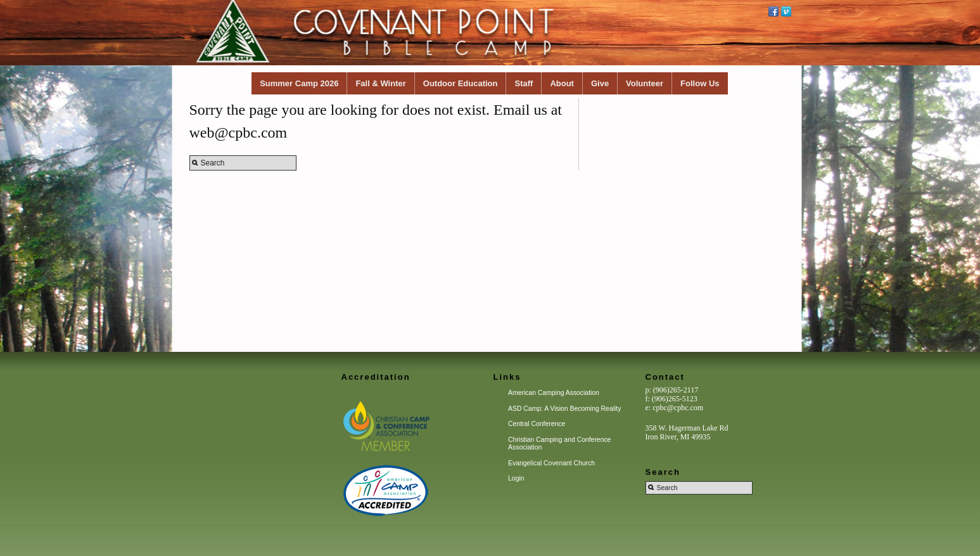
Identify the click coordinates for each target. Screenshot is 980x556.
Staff (524, 83)
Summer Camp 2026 (299, 83)
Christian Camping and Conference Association (559, 443)
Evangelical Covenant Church (551, 463)
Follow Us (700, 83)
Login (516, 478)
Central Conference (537, 424)
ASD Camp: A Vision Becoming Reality (564, 409)
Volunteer (645, 83)
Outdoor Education (461, 83)
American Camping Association (554, 393)
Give (600, 83)
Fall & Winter (380, 83)
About (562, 83)
